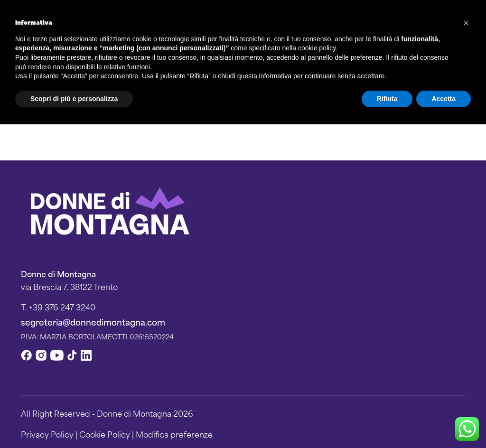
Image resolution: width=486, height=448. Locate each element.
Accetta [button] (444, 99)
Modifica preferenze (174, 434)
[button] (466, 23)
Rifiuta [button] (387, 99)
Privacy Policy (47, 434)
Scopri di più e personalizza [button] (74, 99)
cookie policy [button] (317, 48)
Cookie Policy (105, 434)
